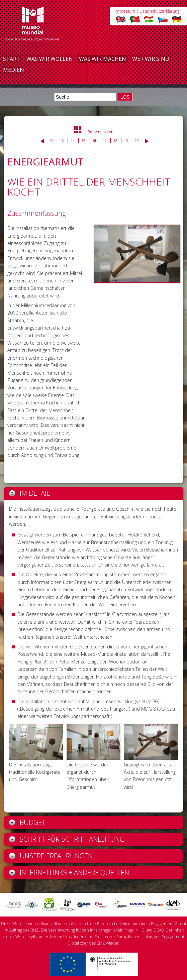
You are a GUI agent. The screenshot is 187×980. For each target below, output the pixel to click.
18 (115, 141)
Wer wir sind (151, 59)
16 (94, 141)
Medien (14, 70)
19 (126, 141)
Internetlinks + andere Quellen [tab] (69, 873)
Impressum (125, 11)
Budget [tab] (27, 822)
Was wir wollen (50, 59)
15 (83, 141)
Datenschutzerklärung (159, 11)
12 (51, 141)
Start (12, 59)
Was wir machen (103, 59)
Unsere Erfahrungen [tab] (51, 856)
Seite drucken (101, 132)
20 (137, 141)
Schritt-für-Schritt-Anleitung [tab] (67, 839)
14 (73, 141)
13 (62, 141)
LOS (125, 97)
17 (105, 141)
